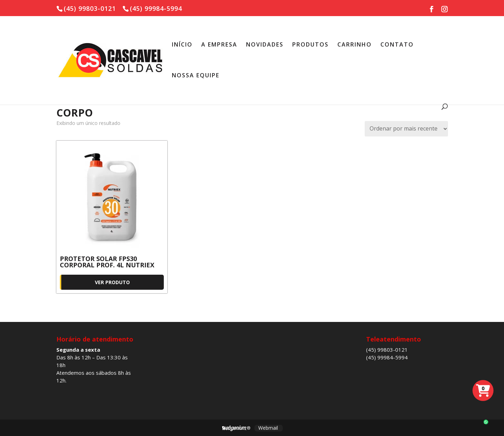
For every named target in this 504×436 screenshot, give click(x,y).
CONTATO (397, 45)
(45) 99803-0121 (387, 350)
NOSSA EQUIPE (196, 76)
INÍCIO (182, 45)
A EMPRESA (219, 45)
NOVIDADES (265, 45)
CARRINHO (355, 45)
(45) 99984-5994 (387, 357)
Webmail (268, 428)
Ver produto (112, 282)
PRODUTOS (310, 45)
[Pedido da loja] (406, 129)
